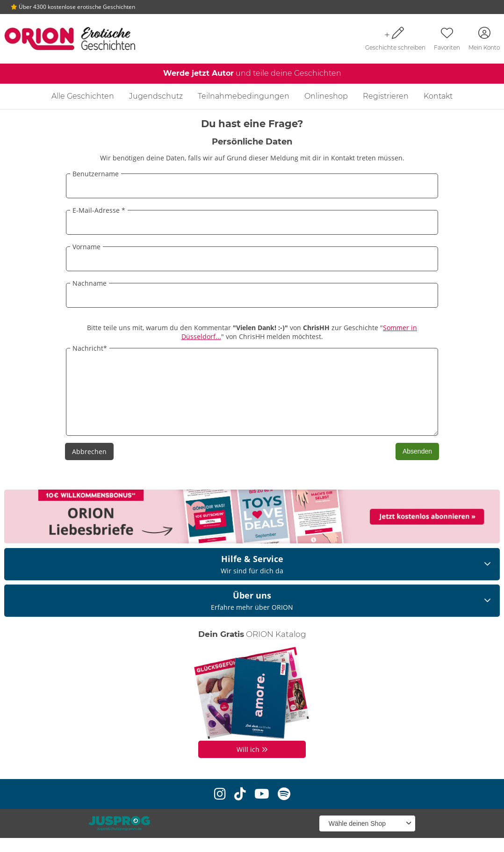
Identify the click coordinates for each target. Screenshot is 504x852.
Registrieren (386, 96)
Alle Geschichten (83, 96)
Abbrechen (89, 466)
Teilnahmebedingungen (244, 96)
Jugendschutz (156, 96)
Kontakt (438, 96)
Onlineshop (326, 96)
